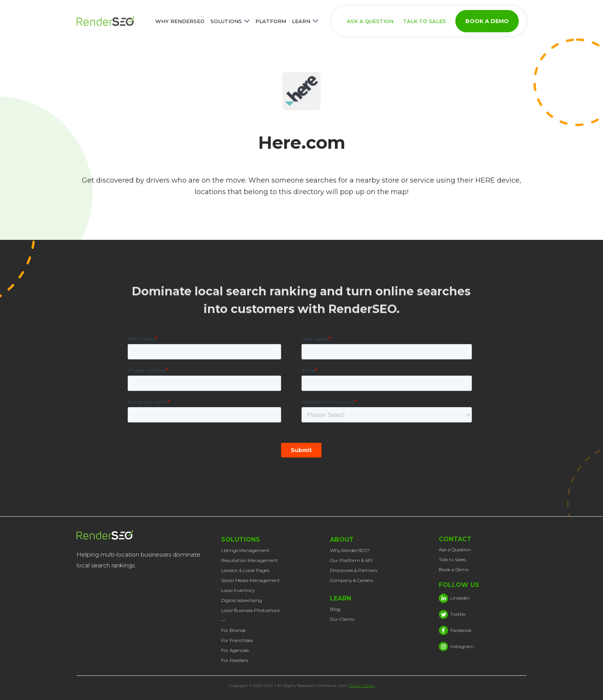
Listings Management (245, 550)
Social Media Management (251, 580)
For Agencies (235, 650)
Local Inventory (238, 590)
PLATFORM (271, 21)
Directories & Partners (354, 570)
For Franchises (237, 640)
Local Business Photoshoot (251, 610)
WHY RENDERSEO (180, 21)
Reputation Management (250, 560)
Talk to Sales (452, 560)
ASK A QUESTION (370, 21)
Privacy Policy (362, 686)
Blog (335, 609)
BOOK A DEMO (487, 21)
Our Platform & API (351, 560)
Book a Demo (454, 569)
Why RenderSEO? (350, 550)
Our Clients (342, 619)
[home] (113, 21)
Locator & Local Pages (245, 570)
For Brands (233, 630)
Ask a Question (455, 550)
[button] (230, 21)
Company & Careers (351, 580)
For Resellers (235, 660)
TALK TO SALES (425, 21)
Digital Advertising (242, 600)
